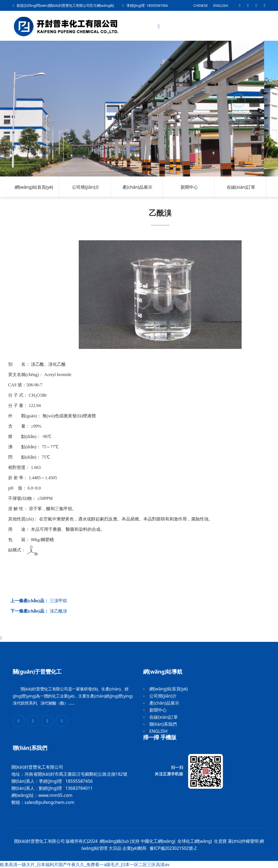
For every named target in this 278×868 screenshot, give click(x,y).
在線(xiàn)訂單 (241, 187)
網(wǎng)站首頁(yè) (34, 187)
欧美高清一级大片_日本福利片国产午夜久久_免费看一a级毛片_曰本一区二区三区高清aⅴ (85, 864)
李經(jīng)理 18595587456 (147, 5)
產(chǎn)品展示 (137, 187)
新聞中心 (189, 187)
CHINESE (201, 5)
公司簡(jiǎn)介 (86, 187)
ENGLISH (221, 5)
